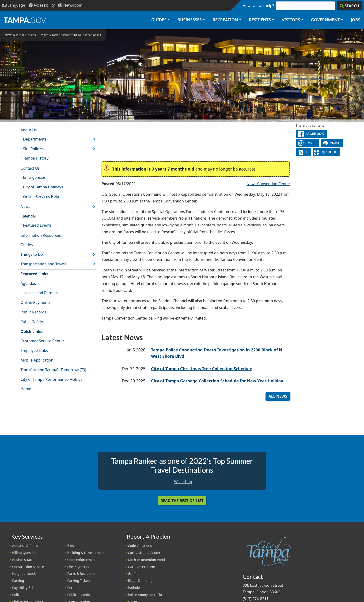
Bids (71, 546)
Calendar (29, 216)
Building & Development (86, 553)
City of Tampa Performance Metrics (51, 379)
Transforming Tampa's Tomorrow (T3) (53, 370)
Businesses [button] (190, 20)
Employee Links (34, 351)
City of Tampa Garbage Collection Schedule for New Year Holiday (217, 381)
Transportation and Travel (43, 264)
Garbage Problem (141, 567)
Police (17, 595)
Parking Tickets (79, 581)
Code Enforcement (82, 560)
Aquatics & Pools (25, 546)
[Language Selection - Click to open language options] (13, 5)
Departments (35, 139)
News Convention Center (268, 184)
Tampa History (36, 158)
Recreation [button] (225, 20)
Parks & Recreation (82, 573)
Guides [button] (159, 20)
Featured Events (37, 225)
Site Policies (33, 149)
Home (26, 389)
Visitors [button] (291, 20)
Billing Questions (25, 553)
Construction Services (29, 567)
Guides (27, 245)
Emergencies (34, 177)
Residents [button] (260, 20)
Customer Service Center (42, 341)
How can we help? (258, 6)
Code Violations (140, 546)
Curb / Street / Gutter (144, 553)
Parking (18, 581)
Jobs (355, 20)
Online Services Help (41, 197)
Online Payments (36, 302)
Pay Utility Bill (23, 588)
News (25, 206)
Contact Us (30, 168)
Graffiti (133, 573)
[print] (332, 143)
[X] (303, 152)
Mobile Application (37, 360)
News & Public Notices (20, 35)
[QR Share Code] (326, 152)
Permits (73, 588)
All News (278, 396)
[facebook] (312, 134)
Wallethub (183, 482)
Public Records (34, 312)
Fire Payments (78, 567)
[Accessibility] (42, 5)
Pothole (134, 588)
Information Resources (41, 235)
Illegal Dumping (140, 581)
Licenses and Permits (39, 293)
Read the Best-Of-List (182, 501)
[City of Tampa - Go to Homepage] (25, 20)
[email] (307, 143)
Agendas (28, 283)
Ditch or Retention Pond (146, 560)
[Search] (349, 6)
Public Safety (32, 322)
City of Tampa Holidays (43, 187)
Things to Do (32, 254)
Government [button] (325, 20)
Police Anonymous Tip (145, 595)
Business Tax (22, 560)
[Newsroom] (70, 5)
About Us (29, 130)
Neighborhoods (24, 573)
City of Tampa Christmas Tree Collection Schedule (202, 369)
